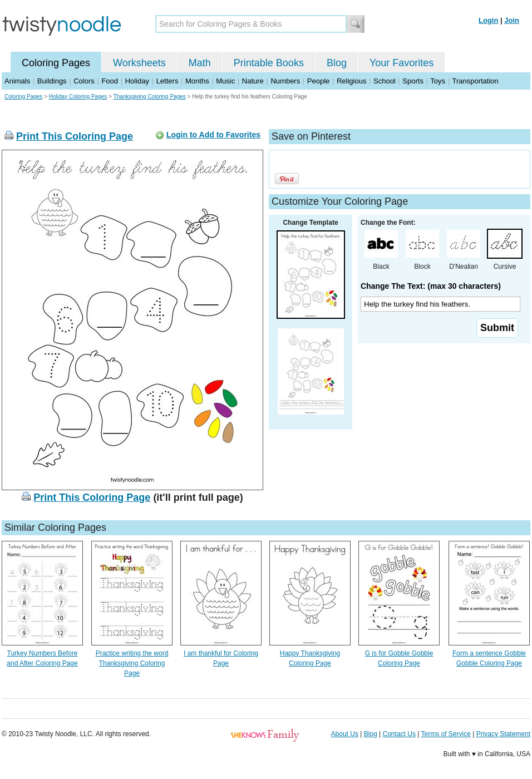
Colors (84, 81)
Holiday (137, 81)
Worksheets (139, 63)
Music (225, 81)
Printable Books (269, 63)
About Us (345, 734)
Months (197, 81)
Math (200, 63)
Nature (253, 81)
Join (512, 20)
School (385, 81)
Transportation (475, 81)
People (318, 81)
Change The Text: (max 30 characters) (431, 286)
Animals (17, 81)
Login (488, 20)
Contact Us (399, 734)
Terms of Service (445, 734)
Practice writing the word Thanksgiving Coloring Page (132, 663)
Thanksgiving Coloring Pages (150, 97)
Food (110, 81)
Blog (337, 63)
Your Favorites (402, 63)
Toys (438, 81)
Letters (168, 81)
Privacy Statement (503, 734)
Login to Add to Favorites (213, 135)
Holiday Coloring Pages (78, 97)
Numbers (285, 81)
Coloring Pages (56, 63)
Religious (351, 81)
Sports (413, 81)
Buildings (52, 81)
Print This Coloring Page (75, 136)
